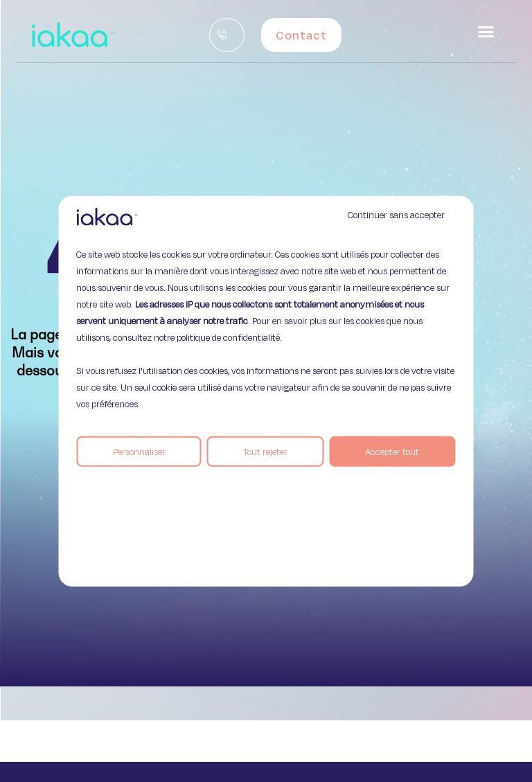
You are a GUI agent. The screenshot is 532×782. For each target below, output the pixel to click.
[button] (486, 32)
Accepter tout (392, 451)
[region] (266, 391)
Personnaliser (139, 451)
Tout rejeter (265, 451)
